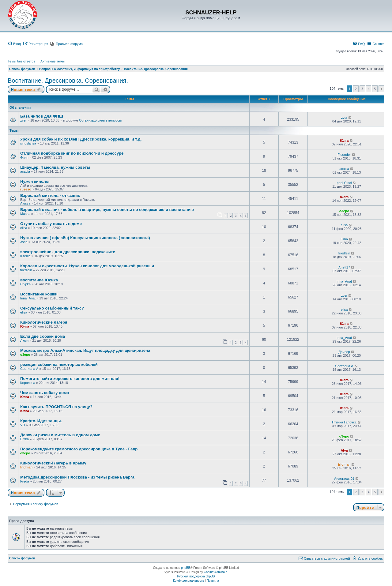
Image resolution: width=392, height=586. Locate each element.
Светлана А (29, 369)
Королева (28, 383)
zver (23, 120)
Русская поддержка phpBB (196, 576)
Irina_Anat (344, 281)
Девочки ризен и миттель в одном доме (60, 435)
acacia (25, 171)
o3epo (344, 211)
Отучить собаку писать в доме (51, 224)
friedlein (344, 253)
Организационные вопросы (100, 120)
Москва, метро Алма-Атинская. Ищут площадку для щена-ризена (85, 350)
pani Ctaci (344, 183)
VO (23, 425)
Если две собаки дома (43, 336)
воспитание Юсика (39, 280)
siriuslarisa (28, 143)
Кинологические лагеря (44, 322)
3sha (24, 242)
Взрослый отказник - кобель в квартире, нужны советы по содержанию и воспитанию (107, 210)
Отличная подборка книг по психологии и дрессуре (72, 153)
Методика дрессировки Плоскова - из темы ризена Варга (77, 477)
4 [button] (369, 89)
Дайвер (344, 352)
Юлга (344, 141)
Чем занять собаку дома (45, 393)
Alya (344, 450)
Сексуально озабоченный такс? (52, 308)
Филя (24, 157)
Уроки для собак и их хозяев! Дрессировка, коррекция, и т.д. (81, 139)
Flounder (344, 155)
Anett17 (344, 267)
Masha (25, 214)
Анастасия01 (344, 479)
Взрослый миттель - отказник (50, 195)
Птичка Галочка (344, 422)
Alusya (25, 203)
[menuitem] (14, 44)
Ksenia (25, 256)
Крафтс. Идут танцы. (41, 421)
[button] (381, 89)
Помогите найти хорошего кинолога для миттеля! (70, 379)
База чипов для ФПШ (42, 116)
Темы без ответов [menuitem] (21, 61)
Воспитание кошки (39, 294)
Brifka (24, 439)
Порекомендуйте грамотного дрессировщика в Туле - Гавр (79, 449)
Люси (24, 340)
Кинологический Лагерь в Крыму (53, 463)
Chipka (25, 284)
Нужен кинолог (35, 181)
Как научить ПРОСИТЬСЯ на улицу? (56, 407)
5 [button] (375, 89)
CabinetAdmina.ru (216, 572)
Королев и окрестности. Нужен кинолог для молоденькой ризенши (87, 266)
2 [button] (356, 89)
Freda (25, 481)
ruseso (26, 189)
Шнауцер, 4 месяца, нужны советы (55, 167)
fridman (26, 467)
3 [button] (362, 89)
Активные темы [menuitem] (53, 61)
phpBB (186, 568)
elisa (24, 228)
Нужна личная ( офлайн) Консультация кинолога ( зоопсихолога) (85, 238)
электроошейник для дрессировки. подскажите (68, 252)
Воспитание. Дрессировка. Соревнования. (68, 81)
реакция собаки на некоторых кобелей (59, 364)
